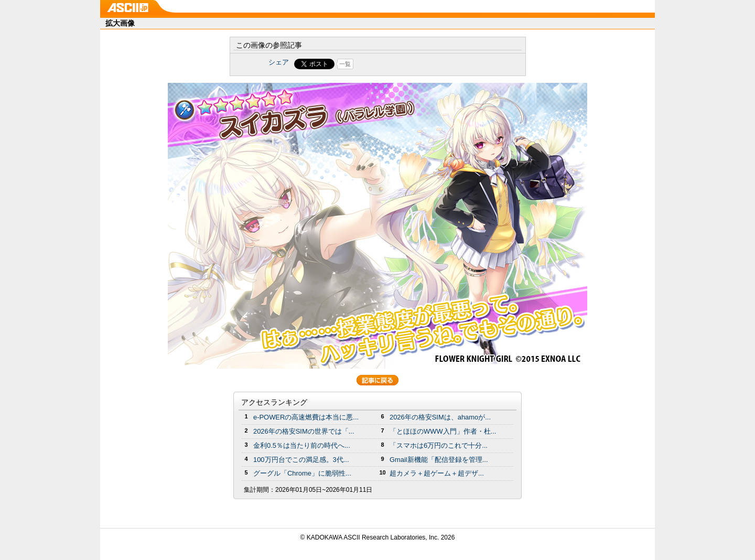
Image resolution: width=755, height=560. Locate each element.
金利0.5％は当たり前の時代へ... (302, 445)
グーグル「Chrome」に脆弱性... (302, 473)
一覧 (345, 64)
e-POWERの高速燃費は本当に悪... (306, 417)
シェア (279, 62)
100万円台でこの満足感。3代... (301, 460)
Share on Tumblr (417, 64)
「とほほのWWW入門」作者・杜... (443, 431)
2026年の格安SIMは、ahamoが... (440, 417)
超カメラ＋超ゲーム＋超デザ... (437, 473)
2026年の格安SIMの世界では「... (304, 431)
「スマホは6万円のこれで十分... (439, 445)
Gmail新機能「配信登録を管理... (439, 460)
